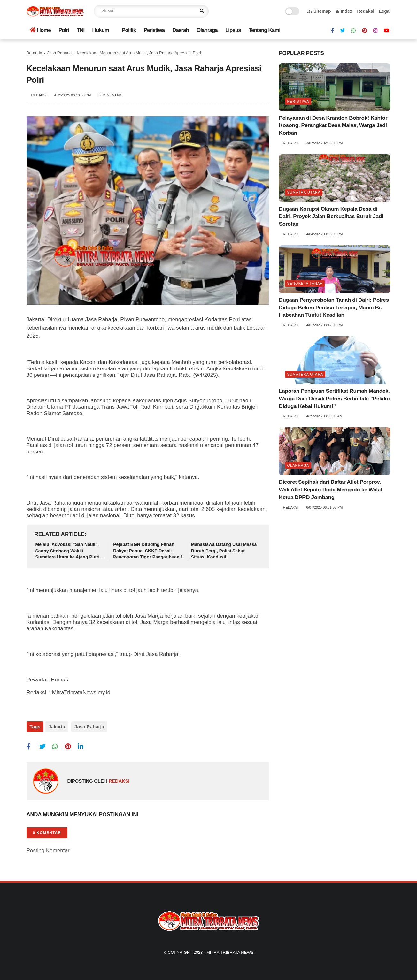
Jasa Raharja (60, 53)
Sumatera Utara (305, 374)
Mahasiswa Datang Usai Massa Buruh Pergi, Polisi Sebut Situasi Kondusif (224, 551)
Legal (385, 11)
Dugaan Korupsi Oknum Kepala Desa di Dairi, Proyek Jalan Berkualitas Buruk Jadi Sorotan (331, 217)
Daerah (181, 30)
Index (344, 11)
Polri (64, 30)
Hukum (100, 30)
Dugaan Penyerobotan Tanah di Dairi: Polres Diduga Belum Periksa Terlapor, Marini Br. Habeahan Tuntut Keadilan (334, 308)
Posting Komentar (48, 848)
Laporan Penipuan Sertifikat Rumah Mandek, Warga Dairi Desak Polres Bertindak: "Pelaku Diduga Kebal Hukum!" (334, 399)
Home (40, 30)
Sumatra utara (304, 192)
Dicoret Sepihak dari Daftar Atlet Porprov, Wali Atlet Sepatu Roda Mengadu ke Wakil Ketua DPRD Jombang (330, 490)
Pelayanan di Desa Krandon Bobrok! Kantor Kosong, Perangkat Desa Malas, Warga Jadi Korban (333, 126)
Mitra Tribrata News (230, 950)
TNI (81, 30)
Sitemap (319, 11)
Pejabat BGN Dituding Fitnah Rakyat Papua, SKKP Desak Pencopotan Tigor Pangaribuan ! (148, 551)
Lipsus (233, 30)
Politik (129, 30)
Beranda (34, 53)
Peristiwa (154, 30)
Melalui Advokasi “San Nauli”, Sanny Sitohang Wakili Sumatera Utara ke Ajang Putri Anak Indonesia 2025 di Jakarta (69, 551)
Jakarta (57, 727)
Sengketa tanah (305, 283)
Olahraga (207, 30)
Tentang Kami (264, 30)
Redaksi (366, 11)
